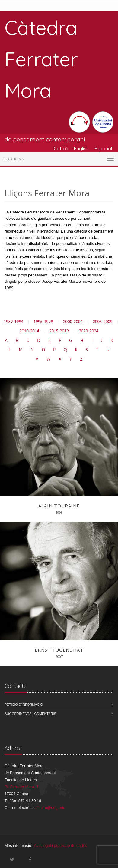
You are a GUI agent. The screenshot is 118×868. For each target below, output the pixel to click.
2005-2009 (102, 322)
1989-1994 (13, 322)
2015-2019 (59, 331)
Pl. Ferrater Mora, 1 (22, 787)
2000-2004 (73, 322)
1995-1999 (43, 322)
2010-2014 (29, 331)
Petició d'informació (24, 705)
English (81, 148)
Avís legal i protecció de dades (60, 845)
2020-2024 (89, 331)
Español (103, 148)
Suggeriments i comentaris (30, 714)
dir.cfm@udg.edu (50, 808)
